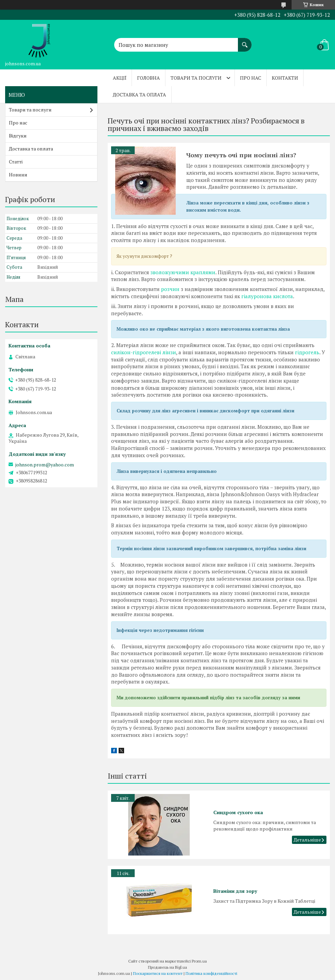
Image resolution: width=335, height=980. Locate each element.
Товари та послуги (196, 78)
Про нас (251, 78)
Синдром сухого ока (238, 812)
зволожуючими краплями (183, 272)
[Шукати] (245, 41)
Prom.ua (199, 961)
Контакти (285, 78)
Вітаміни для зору (235, 891)
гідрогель (307, 352)
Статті (16, 162)
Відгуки (18, 136)
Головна (149, 78)
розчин (170, 289)
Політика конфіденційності (211, 973)
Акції (120, 78)
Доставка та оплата (139, 95)
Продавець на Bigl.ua (167, 967)
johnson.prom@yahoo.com (45, 465)
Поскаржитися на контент (158, 973)
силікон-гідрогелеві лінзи (144, 352)
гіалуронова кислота (267, 296)
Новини (18, 175)
